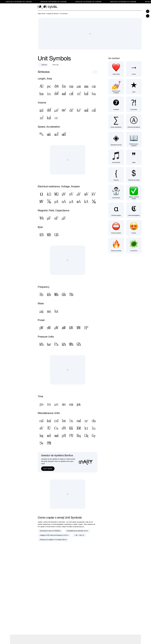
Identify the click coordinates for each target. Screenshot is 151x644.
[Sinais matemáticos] (116, 122)
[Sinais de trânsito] (116, 228)
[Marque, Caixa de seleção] (134, 192)
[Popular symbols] (134, 228)
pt (148, 11)
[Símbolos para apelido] (134, 122)
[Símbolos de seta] (134, 69)
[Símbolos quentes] (116, 245)
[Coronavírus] (134, 245)
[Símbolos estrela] (134, 87)
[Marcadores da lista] (116, 140)
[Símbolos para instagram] (116, 87)
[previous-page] (41, 14)
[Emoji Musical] (116, 157)
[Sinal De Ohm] (41, 194)
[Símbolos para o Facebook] (134, 140)
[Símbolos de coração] (116, 69)
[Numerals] (116, 104)
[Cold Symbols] (116, 192)
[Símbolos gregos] (116, 210)
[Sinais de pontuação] (134, 104)
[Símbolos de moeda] (134, 175)
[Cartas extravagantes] (134, 210)
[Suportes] (116, 175)
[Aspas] (134, 157)
